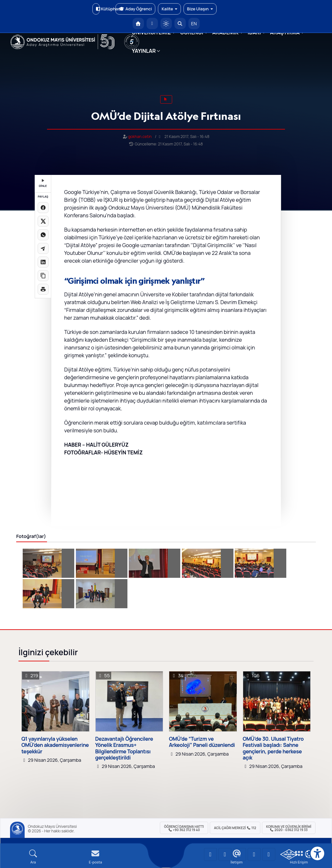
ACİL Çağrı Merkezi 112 (235, 828)
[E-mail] (95, 857)
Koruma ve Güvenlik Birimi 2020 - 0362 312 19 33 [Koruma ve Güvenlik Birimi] (289, 828)
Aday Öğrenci (135, 9)
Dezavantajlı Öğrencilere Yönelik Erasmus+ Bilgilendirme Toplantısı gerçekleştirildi (124, 748)
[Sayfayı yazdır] (43, 289)
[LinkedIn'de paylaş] (43, 262)
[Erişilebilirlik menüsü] (317, 853)
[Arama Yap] (180, 23)
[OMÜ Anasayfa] (138, 23)
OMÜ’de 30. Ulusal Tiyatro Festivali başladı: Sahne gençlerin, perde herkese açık (273, 748)
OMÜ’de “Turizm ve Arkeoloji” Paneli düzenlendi (202, 742)
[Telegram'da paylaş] (43, 248)
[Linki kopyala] (43, 276)
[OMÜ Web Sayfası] (62, 42)
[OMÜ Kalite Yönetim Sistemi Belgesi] (289, 854)
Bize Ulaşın (200, 9)
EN (194, 23)
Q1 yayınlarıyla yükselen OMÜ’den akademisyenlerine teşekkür (55, 745)
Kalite (169, 9)
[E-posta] (152, 23)
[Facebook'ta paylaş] (43, 208)
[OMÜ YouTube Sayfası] (210, 854)
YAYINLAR (144, 51)
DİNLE (43, 183)
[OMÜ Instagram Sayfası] (240, 854)
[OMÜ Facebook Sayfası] (269, 854)
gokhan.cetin (140, 137)
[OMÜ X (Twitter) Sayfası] (254, 854)
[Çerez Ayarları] (309, 854)
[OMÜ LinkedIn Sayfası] (225, 854)
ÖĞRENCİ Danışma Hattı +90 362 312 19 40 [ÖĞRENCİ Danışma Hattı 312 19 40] (184, 828)
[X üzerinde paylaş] (43, 221)
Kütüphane (98, 9)
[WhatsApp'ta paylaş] (43, 235)
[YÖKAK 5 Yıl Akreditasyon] (132, 42)
